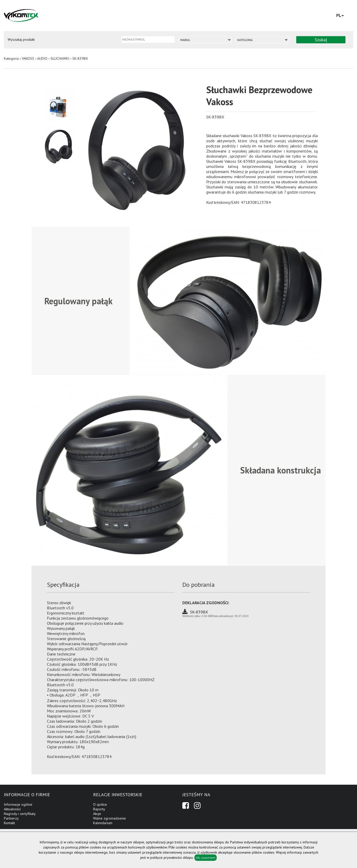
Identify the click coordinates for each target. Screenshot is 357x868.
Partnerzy (11, 818)
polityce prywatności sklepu (172, 857)
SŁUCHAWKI (60, 58)
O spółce (100, 804)
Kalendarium (103, 823)
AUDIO (42, 58)
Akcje (97, 814)
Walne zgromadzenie (110, 818)
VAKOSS (28, 58)
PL (340, 15)
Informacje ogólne (18, 804)
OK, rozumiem (206, 858)
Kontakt (9, 823)
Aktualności (12, 809)
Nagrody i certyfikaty (20, 814)
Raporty (99, 809)
